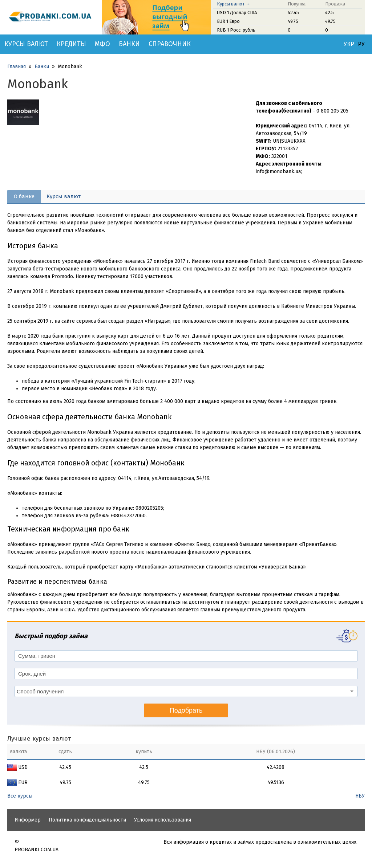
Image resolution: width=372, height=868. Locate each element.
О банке (24, 196)
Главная (17, 67)
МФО (102, 44)
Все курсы (20, 796)
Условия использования (163, 820)
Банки (129, 44)
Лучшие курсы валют (39, 739)
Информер (28, 820)
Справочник (170, 44)
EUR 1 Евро (228, 21)
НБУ (360, 796)
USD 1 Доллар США (237, 13)
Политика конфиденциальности (87, 820)
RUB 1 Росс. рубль (236, 30)
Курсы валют (26, 44)
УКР (349, 44)
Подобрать (186, 710)
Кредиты (71, 44)
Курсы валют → (234, 4)
